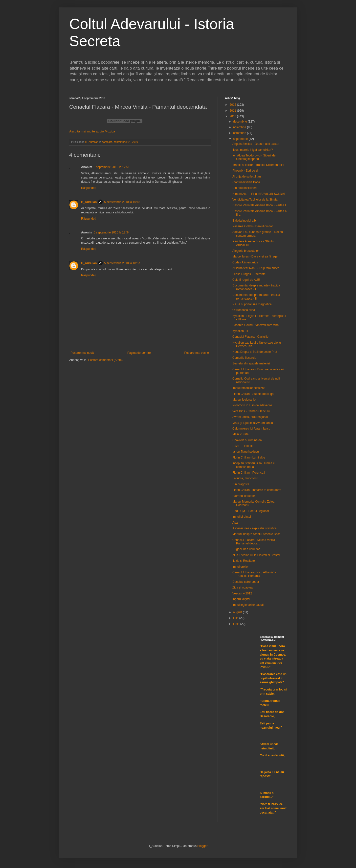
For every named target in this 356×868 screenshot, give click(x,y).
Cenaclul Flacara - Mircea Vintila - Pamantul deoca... (255, 542)
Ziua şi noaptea (243, 587)
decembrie (240, 122)
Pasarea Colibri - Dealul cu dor (253, 226)
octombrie (240, 133)
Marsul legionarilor (245, 400)
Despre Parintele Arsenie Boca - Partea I (259, 205)
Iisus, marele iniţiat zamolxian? (253, 150)
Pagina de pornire (139, 353)
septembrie (241, 139)
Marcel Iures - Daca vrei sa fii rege (255, 256)
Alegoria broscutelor (246, 251)
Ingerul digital (241, 599)
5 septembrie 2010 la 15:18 (122, 202)
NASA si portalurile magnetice (252, 304)
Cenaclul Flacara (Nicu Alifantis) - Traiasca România (254, 574)
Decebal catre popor (246, 582)
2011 (233, 111)
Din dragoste (241, 484)
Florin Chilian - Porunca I (249, 473)
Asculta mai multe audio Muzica (92, 131)
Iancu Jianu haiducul (246, 452)
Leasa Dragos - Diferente (249, 274)
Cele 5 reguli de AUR (246, 280)
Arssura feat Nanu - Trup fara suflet (256, 268)
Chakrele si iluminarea (247, 440)
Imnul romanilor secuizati (249, 388)
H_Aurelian (89, 202)
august (238, 612)
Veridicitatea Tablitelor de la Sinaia (255, 200)
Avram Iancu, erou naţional (250, 417)
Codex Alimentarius (245, 262)
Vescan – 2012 (242, 593)
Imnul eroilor (241, 567)
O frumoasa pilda (244, 310)
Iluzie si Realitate (244, 561)
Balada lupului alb (244, 221)
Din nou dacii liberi (245, 188)
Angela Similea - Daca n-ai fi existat (256, 144)
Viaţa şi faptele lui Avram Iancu (253, 423)
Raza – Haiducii (243, 446)
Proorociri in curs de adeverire (252, 405)
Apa (235, 523)
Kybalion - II (240, 331)
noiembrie (240, 127)
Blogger (202, 846)
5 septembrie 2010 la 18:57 (122, 263)
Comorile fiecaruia (244, 358)
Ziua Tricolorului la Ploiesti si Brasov (256, 555)
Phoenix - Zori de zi (245, 171)
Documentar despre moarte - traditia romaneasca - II (256, 297)
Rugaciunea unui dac (246, 549)
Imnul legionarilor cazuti (248, 605)
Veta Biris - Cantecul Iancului (251, 411)
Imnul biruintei (242, 517)
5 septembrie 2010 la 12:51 (112, 167)
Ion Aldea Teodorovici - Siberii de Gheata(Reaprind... (254, 157)
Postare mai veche (197, 353)
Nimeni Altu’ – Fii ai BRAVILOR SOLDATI (259, 194)
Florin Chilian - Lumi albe (249, 458)
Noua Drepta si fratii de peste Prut (255, 352)
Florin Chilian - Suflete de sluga (253, 394)
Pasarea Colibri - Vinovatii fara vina (256, 325)
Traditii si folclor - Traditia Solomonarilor (258, 165)
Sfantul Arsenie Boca (246, 182)
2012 (233, 105)
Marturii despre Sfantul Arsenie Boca (256, 534)
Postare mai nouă (82, 353)
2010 (233, 116)
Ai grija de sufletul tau (247, 177)
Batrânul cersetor (244, 496)
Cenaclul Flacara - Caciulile (250, 337)
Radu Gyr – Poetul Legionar (251, 511)
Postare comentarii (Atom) (105, 360)
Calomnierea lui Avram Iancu (251, 429)
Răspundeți (89, 188)
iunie (237, 624)
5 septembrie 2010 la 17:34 (112, 232)
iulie (236, 618)
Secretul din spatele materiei (251, 363)
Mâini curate (240, 434)
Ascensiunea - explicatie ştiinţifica (255, 528)
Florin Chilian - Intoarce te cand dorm (257, 490)
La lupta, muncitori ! (245, 478)
